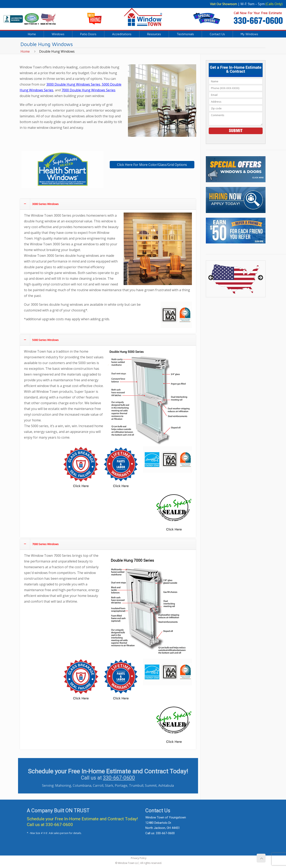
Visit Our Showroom (223, 4)
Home (25, 51)
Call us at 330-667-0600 (50, 825)
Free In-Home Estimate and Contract (89, 819)
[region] (236, 279)
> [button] (260, 278)
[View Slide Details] (236, 279)
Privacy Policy (139, 858)
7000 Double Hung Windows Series (88, 90)
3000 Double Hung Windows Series (73, 84)
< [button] (211, 278)
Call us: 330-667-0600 (160, 833)
